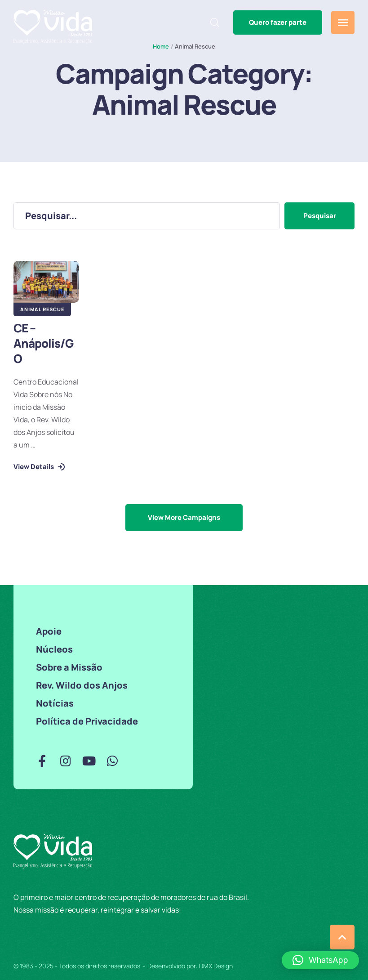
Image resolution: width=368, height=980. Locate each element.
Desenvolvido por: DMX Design (190, 966)
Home (161, 46)
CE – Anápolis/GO (43, 343)
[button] (278, 22)
